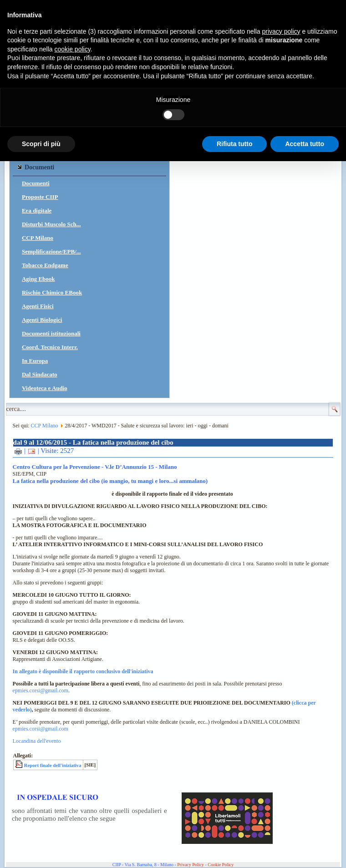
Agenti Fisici (38, 306)
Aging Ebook (38, 279)
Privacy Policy (191, 865)
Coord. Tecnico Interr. (50, 347)
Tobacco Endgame (45, 265)
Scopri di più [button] (41, 144)
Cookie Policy (221, 865)
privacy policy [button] (281, 31)
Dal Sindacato (40, 374)
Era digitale (37, 211)
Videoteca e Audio (45, 388)
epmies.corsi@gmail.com (41, 690)
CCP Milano (38, 238)
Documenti (36, 183)
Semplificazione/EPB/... (51, 251)
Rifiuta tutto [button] (235, 144)
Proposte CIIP (40, 197)
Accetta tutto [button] (305, 144)
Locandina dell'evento (37, 741)
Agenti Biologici (42, 320)
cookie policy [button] (73, 49)
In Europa (35, 361)
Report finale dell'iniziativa (53, 765)
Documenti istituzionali (51, 333)
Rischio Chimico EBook (52, 292)
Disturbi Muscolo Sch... (51, 224)
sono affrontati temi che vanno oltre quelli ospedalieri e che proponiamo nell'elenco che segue (89, 815)
